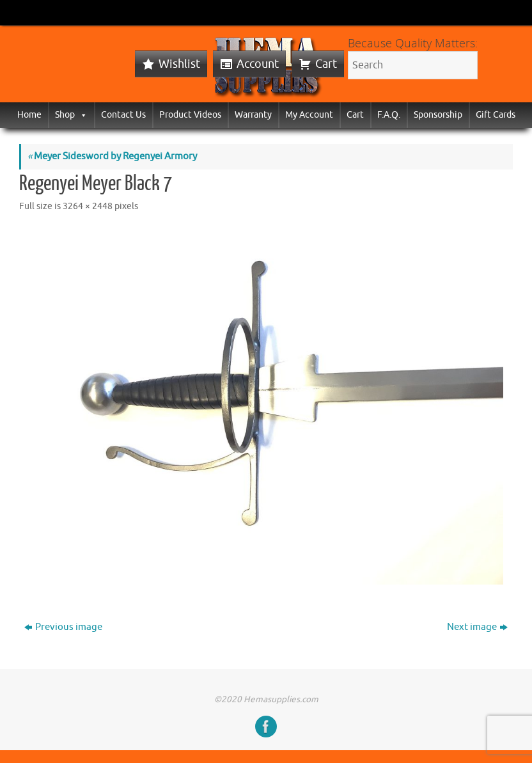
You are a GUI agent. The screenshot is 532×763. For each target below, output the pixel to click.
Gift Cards (496, 115)
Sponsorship (438, 115)
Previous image (63, 627)
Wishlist (179, 64)
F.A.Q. (389, 115)
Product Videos (190, 115)
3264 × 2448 (88, 206)
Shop (71, 115)
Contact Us (123, 115)
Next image (477, 627)
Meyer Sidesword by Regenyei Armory (112, 156)
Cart (326, 64)
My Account (309, 115)
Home (29, 115)
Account (258, 64)
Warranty (253, 115)
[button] (81, 115)
